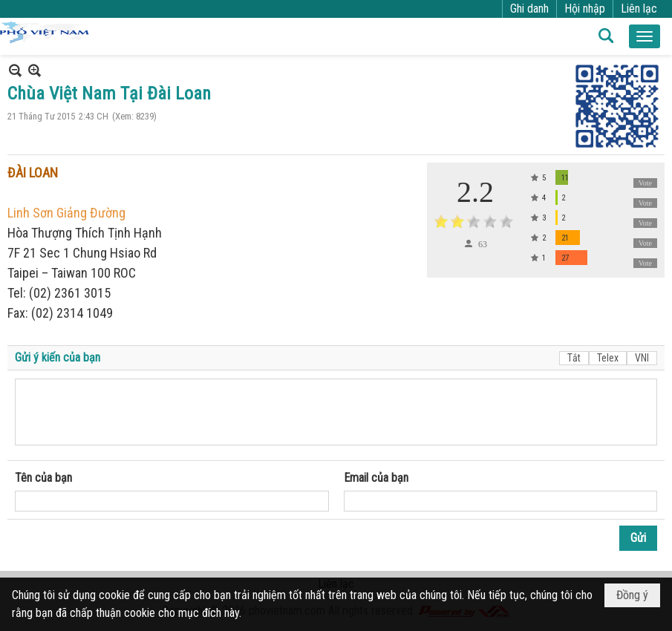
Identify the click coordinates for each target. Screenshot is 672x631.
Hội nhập (585, 9)
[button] (645, 36)
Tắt (574, 358)
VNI (642, 358)
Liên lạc (639, 9)
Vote (645, 183)
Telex (608, 358)
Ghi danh (529, 9)
